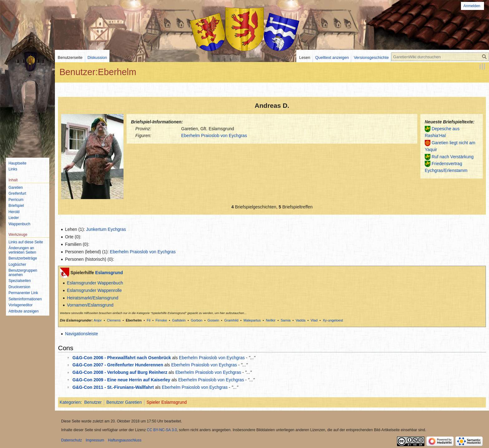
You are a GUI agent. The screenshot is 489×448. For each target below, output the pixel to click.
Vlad (314, 320)
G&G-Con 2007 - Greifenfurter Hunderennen (118, 365)
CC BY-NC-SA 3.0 (162, 430)
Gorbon (197, 320)
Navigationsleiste (81, 334)
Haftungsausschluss (125, 440)
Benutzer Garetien (124, 402)
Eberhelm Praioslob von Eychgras (214, 136)
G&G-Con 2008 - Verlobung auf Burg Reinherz (120, 372)
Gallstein (179, 320)
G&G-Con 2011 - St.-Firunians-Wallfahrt (113, 387)
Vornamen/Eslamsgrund (90, 305)
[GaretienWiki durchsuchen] (440, 57)
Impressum (95, 440)
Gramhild (231, 320)
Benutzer (93, 402)
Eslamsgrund (109, 273)
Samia (286, 320)
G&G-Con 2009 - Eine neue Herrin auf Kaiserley (121, 380)
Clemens (114, 320)
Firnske (161, 320)
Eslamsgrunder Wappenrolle (94, 290)
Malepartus (252, 320)
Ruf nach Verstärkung (453, 157)
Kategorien (70, 402)
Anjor (98, 320)
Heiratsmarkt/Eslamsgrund (92, 298)
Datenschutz (72, 440)
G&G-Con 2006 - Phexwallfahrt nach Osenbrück (122, 358)
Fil (149, 320)
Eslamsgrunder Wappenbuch (95, 283)
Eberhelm (134, 320)
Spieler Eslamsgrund (167, 402)
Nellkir (271, 320)
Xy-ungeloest (333, 320)
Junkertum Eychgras (106, 229)
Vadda (301, 320)
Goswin (213, 320)
